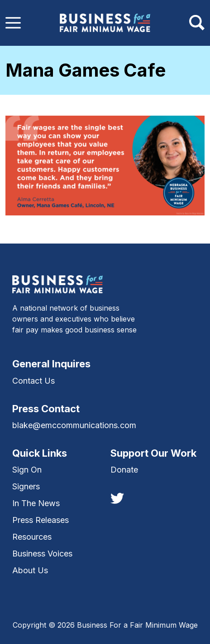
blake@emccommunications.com (74, 425)
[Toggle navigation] (13, 23)
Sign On (27, 470)
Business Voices (42, 554)
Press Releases (41, 520)
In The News (36, 503)
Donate (124, 470)
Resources (32, 537)
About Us (30, 570)
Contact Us (33, 381)
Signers (26, 486)
